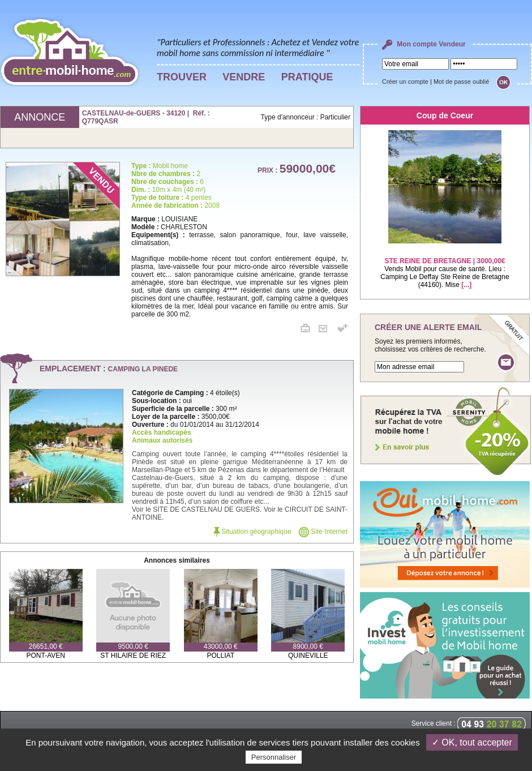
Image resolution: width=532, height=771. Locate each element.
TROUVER (182, 77)
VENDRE (244, 77)
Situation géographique (253, 532)
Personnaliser (274, 757)
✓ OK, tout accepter (472, 742)
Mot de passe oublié (461, 82)
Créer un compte (405, 82)
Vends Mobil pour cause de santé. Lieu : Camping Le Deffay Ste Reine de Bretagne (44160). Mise (445, 266)
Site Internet (323, 532)
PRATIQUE (307, 77)
